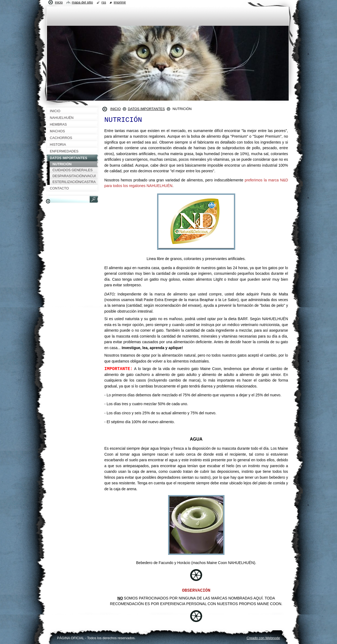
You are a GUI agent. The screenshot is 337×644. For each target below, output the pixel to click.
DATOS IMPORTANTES (146, 109)
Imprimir (120, 2)
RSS (104, 2)
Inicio (59, 2)
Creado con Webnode (263, 638)
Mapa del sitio (82, 2)
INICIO (116, 109)
